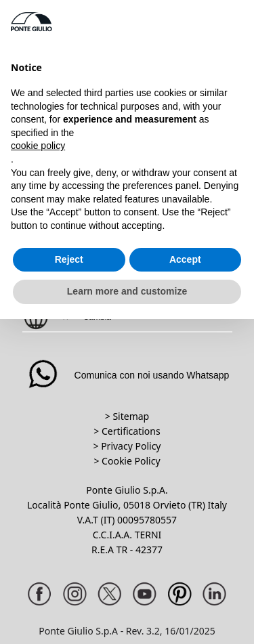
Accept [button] (185, 259)
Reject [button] (69, 259)
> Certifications (127, 431)
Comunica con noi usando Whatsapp (127, 375)
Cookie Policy (131, 461)
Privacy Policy (131, 446)
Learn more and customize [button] (127, 291)
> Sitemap (127, 416)
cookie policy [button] (38, 146)
